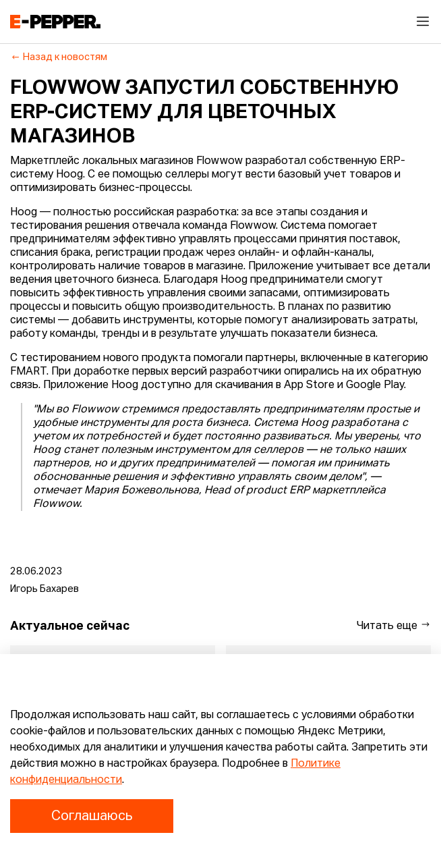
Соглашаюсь (92, 816)
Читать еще (394, 625)
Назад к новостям (59, 57)
